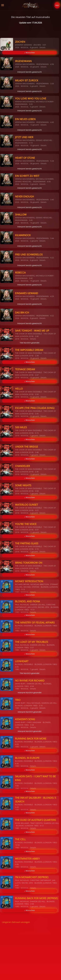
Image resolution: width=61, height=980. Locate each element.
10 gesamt (35, 145)
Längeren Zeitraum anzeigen (16, 922)
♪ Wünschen (30, 53)
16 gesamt (35, 223)
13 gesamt (35, 125)
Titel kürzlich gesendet (30, 343)
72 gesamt (35, 397)
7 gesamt (34, 436)
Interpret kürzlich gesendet (30, 693)
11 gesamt (35, 532)
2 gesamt (34, 184)
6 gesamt (34, 86)
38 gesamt (35, 163)
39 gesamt (35, 358)
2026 (17, 47)
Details (42, 47)
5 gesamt (34, 107)
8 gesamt (34, 47)
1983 (17, 592)
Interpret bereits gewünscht (30, 72)
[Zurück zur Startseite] (30, 5)
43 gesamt (35, 67)
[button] (3, 5)
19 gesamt (35, 281)
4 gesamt (34, 513)
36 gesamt (35, 202)
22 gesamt (35, 416)
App (57, 5)
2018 (17, 339)
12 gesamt (35, 474)
